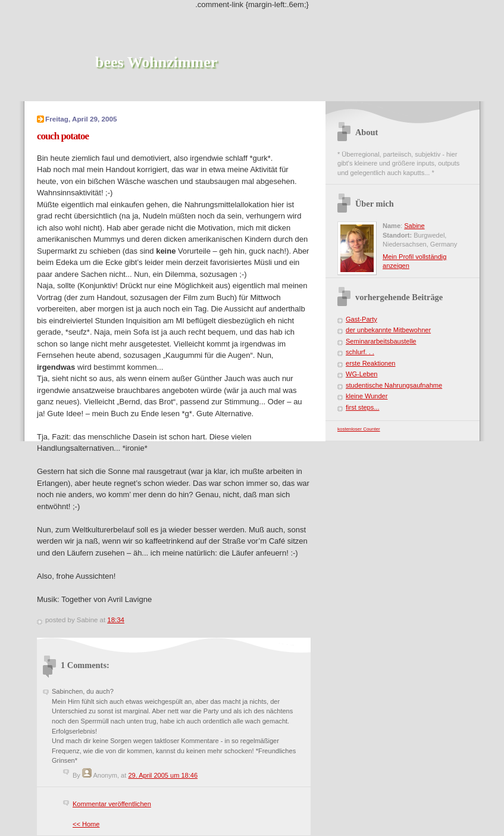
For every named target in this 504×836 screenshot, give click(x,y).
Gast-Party (361, 319)
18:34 (116, 620)
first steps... (362, 407)
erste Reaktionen (371, 363)
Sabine (414, 226)
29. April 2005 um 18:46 (163, 775)
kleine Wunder (367, 396)
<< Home (86, 824)
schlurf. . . (360, 352)
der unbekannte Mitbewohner (388, 330)
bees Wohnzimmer (156, 62)
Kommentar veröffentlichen (112, 804)
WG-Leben (361, 374)
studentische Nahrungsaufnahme (394, 385)
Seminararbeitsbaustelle (381, 341)
